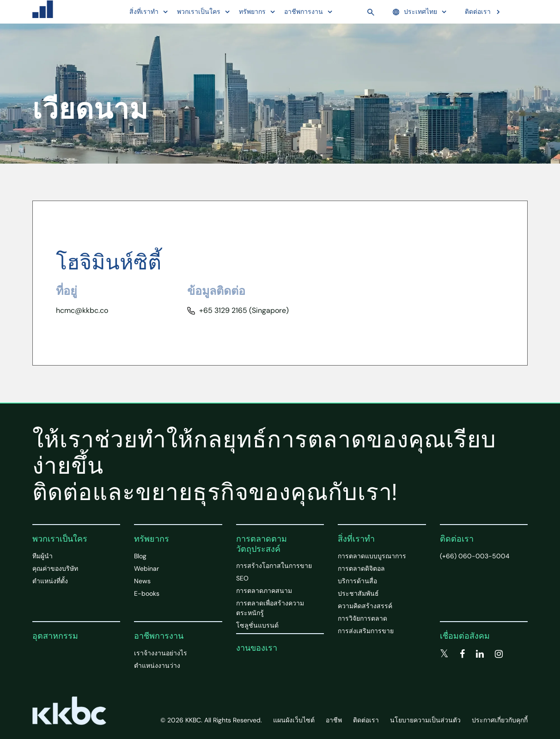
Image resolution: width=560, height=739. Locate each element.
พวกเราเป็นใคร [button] (199, 12)
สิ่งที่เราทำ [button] (144, 12)
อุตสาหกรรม (55, 636)
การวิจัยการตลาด (362, 618)
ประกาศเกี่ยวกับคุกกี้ (500, 720)
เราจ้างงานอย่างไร (161, 653)
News (142, 581)
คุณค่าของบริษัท (55, 568)
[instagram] (499, 654)
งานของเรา (257, 648)
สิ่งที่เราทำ (356, 539)
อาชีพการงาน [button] (304, 12)
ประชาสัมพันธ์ (358, 593)
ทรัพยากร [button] (252, 12)
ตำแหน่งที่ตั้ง (50, 581)
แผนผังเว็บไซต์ (294, 720)
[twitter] (444, 654)
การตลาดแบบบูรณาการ (372, 556)
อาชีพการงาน (159, 636)
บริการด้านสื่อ (357, 581)
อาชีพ (334, 720)
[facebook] (462, 654)
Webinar (146, 568)
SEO (242, 578)
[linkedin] (480, 654)
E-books (147, 593)
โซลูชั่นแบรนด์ (257, 625)
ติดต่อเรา (478, 12)
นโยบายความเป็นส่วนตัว (425, 720)
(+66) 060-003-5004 (475, 556)
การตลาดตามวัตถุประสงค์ (262, 544)
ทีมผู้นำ (43, 556)
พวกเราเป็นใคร (60, 539)
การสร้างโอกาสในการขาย (274, 566)
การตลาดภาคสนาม (264, 591)
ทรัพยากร (152, 539)
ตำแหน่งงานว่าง (157, 666)
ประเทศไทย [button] (415, 12)
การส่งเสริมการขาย (366, 631)
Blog (140, 556)
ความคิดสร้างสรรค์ (365, 606)
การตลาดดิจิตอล (361, 568)
